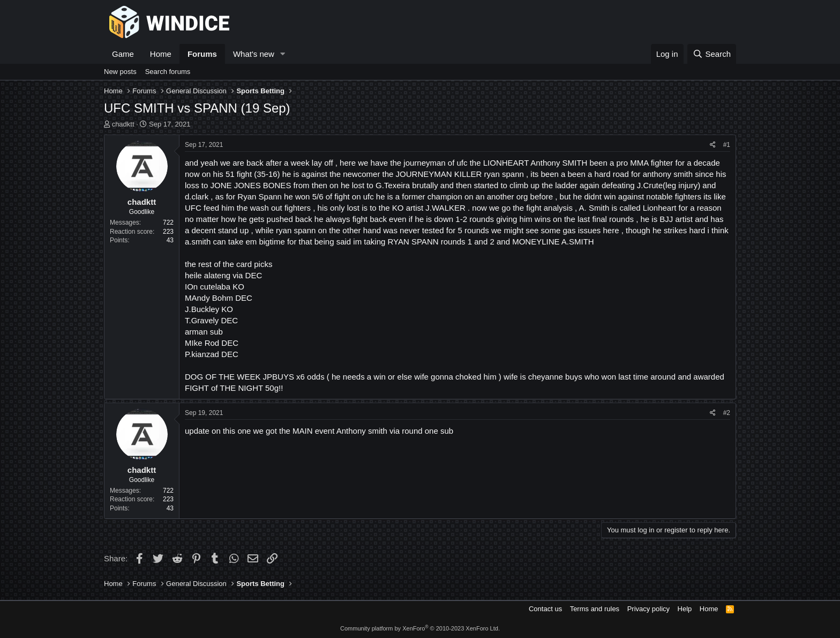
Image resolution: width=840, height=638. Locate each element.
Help (685, 609)
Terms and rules (595, 609)
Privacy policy (648, 609)
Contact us (545, 609)
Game (123, 54)
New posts (120, 72)
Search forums (168, 72)
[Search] (712, 54)
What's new (254, 54)
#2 (727, 413)
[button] (283, 54)
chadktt (123, 124)
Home (161, 54)
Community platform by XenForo (420, 628)
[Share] (713, 145)
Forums (202, 54)
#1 (727, 145)
